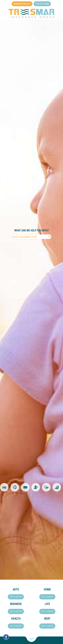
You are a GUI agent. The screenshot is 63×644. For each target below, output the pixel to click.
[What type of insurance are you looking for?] (31, 237)
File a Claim (42, 4)
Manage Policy (22, 4)
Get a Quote (16, 597)
